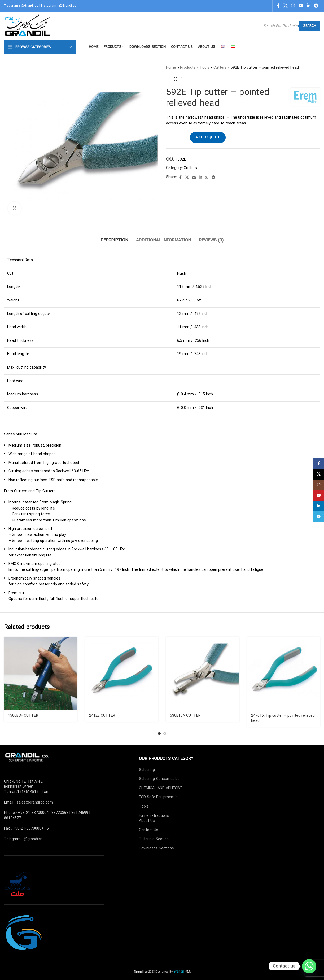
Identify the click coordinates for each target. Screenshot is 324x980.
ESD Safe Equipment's (158, 797)
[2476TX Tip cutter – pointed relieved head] (284, 674)
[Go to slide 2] (165, 733)
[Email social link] (194, 178)
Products (188, 68)
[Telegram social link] (316, 6)
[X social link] (285, 6)
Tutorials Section (154, 839)
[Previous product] (169, 79)
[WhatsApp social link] (207, 178)
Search (310, 26)
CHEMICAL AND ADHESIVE (161, 788)
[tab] (114, 238)
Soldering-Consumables (159, 779)
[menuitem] (223, 47)
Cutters (220, 68)
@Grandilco (30, 6)
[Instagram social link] (293, 6)
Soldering (147, 770)
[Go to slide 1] (159, 733)
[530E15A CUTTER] (203, 674)
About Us (147, 821)
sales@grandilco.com (35, 802)
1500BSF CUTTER (23, 716)
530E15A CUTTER (185, 716)
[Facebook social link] (278, 6)
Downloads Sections (156, 848)
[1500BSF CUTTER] (41, 674)
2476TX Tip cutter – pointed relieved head (283, 718)
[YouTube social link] (301, 6)
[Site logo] (28, 26)
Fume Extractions (154, 816)
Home (171, 68)
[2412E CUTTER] (122, 674)
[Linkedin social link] (308, 6)
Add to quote (208, 137)
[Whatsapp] (309, 966)
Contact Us (149, 830)
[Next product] (182, 79)
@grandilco (33, 839)
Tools (205, 68)
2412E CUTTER (102, 716)
